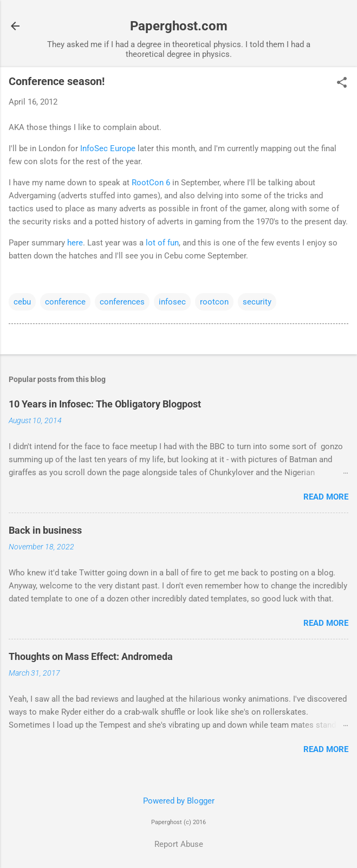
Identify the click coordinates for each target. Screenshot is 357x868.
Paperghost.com (179, 26)
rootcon (214, 302)
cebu (22, 302)
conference (65, 302)
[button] (342, 83)
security (257, 302)
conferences (122, 302)
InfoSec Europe (108, 148)
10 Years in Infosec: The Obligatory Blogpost (105, 404)
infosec (172, 302)
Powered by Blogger (179, 801)
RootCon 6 (151, 183)
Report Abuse (179, 844)
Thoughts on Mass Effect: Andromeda (91, 656)
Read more (326, 497)
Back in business (45, 530)
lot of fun (162, 243)
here (75, 243)
